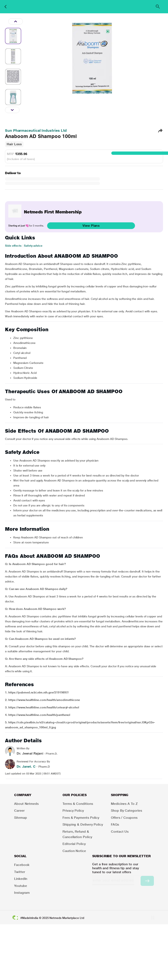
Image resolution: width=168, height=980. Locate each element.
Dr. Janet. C (26, 766)
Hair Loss (14, 144)
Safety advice (33, 246)
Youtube (20, 886)
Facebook (22, 865)
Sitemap (20, 818)
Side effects (13, 246)
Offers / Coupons (124, 818)
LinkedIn (21, 879)
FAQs (115, 824)
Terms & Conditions (78, 804)
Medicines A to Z (124, 804)
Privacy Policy (73, 811)
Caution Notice (74, 851)
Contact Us (120, 832)
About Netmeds (26, 804)
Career (19, 811)
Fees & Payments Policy (81, 818)
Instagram (22, 893)
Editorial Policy (74, 844)
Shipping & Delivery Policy (83, 824)
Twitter (20, 872)
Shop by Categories (126, 811)
